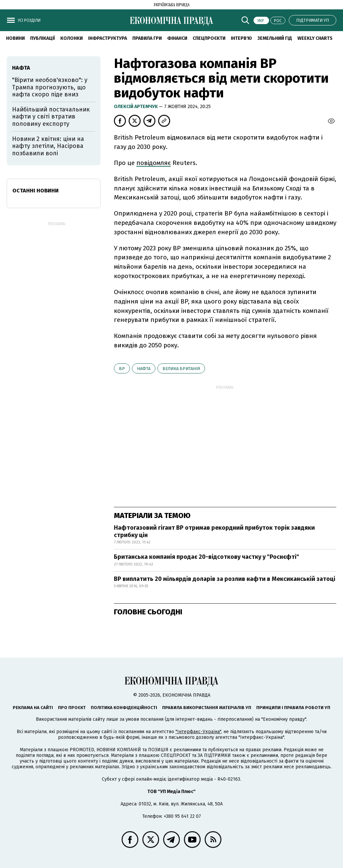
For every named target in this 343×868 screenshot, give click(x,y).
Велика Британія (181, 369)
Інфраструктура (108, 38)
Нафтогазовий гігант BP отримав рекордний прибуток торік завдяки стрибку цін (214, 531)
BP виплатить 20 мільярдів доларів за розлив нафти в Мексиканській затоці (225, 579)
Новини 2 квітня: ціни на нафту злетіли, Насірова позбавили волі (48, 146)
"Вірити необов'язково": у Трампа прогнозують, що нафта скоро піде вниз (50, 87)
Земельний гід (275, 38)
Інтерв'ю (241, 38)
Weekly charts (315, 38)
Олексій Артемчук (136, 107)
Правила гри (147, 38)
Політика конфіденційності (124, 708)
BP (122, 369)
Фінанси (177, 38)
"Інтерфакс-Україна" (198, 732)
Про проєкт (72, 708)
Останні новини (36, 191)
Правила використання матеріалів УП (207, 708)
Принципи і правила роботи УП (293, 708)
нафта (144, 369)
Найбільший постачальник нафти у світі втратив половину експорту (51, 117)
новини (15, 38)
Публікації (43, 38)
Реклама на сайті (33, 708)
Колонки (72, 38)
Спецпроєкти (209, 38)
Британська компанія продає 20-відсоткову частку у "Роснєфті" (207, 557)
